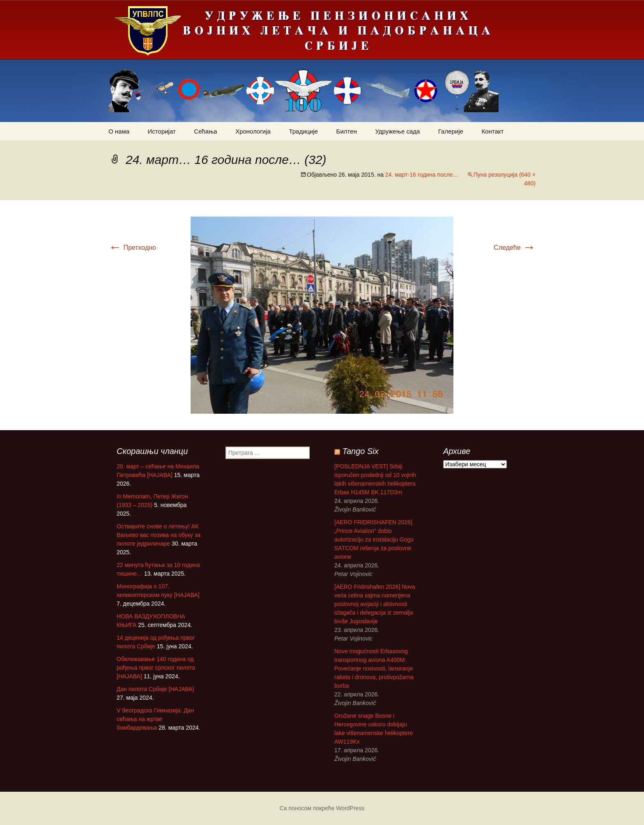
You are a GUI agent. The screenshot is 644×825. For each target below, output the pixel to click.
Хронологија (253, 131)
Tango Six (361, 451)
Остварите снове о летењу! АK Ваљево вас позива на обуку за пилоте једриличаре (159, 535)
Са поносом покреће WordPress (322, 808)
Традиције (303, 131)
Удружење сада (397, 131)
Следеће (515, 248)
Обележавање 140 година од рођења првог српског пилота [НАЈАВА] (156, 668)
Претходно (132, 248)
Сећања (205, 131)
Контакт (492, 131)
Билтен (347, 131)
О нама (119, 131)
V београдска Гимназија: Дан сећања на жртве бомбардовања (155, 719)
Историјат (162, 131)
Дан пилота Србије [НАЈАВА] (155, 689)
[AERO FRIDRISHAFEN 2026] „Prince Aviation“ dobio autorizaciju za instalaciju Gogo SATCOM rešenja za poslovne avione (374, 539)
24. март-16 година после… (422, 175)
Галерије (451, 131)
